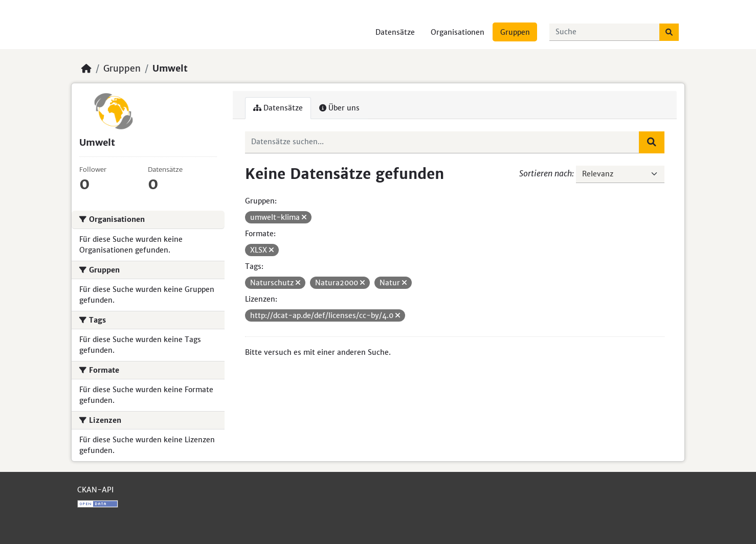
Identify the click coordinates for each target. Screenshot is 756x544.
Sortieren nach (546, 173)
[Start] (86, 69)
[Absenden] (669, 32)
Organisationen (458, 32)
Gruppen (515, 32)
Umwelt (170, 69)
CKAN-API (95, 490)
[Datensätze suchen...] (605, 32)
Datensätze (395, 32)
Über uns (339, 108)
